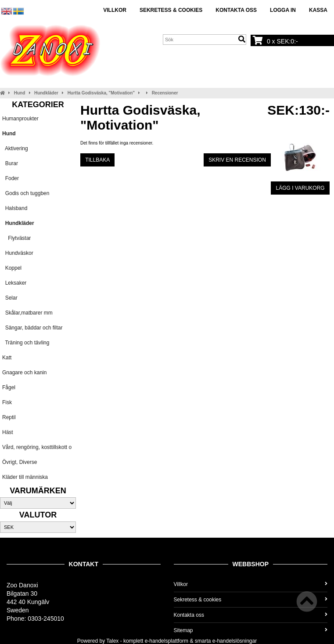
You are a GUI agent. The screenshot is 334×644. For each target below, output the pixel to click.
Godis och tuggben (26, 193)
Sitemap (251, 630)
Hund (20, 93)
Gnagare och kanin (24, 373)
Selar (10, 298)
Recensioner (165, 93)
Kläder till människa (25, 477)
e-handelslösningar (235, 641)
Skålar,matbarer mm (27, 313)
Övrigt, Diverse (20, 462)
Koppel (12, 268)
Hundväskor (18, 253)
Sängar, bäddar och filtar (32, 328)
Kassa (318, 10)
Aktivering (15, 148)
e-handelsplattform (167, 641)
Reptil (9, 417)
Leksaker (14, 283)
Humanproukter (20, 119)
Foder (11, 178)
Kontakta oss (236, 10)
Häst (8, 432)
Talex (112, 641)
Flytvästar (16, 238)
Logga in (283, 10)
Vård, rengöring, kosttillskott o (37, 447)
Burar (10, 163)
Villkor (115, 10)
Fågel (9, 387)
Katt (7, 358)
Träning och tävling (26, 343)
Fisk (7, 402)
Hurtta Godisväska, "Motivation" (101, 93)
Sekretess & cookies (171, 10)
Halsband (15, 208)
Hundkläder (46, 93)
